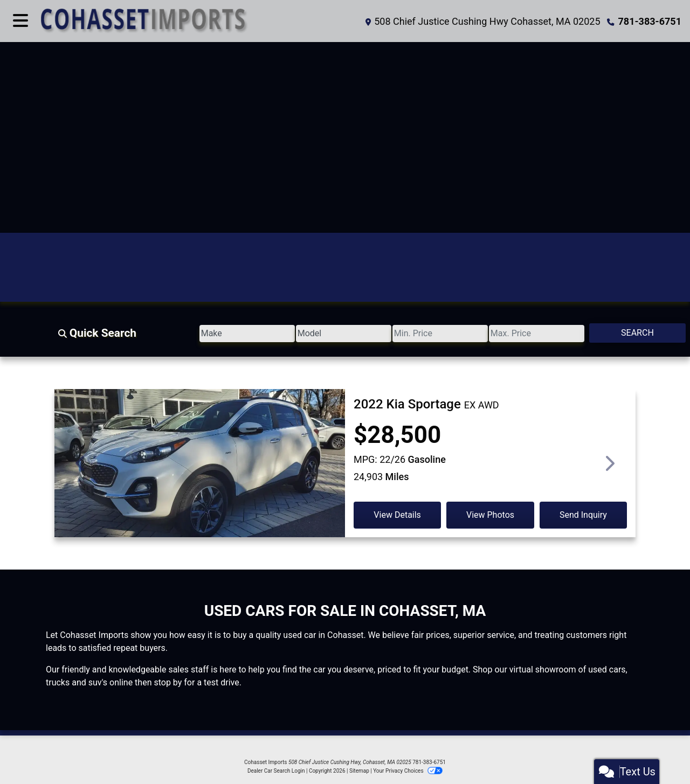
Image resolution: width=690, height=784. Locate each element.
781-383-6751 (650, 21)
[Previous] (81, 463)
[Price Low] (384, 334)
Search (627, 333)
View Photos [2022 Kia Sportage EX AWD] (490, 515)
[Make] (147, 334)
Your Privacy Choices (408, 771)
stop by (168, 682)
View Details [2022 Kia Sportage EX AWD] (397, 515)
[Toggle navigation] (20, 21)
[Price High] (503, 334)
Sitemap (359, 771)
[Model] (266, 334)
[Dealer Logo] (192, 21)
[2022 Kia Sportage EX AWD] (200, 481)
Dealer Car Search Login (276, 771)
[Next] (609, 463)
